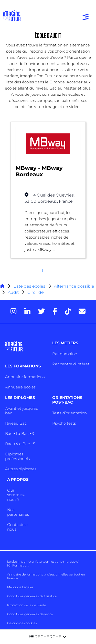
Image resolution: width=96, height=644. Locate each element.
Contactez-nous (18, 527)
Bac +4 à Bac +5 (20, 444)
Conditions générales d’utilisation (32, 596)
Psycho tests (64, 423)
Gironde (36, 292)
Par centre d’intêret (71, 364)
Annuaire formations (25, 377)
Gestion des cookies (22, 623)
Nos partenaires (18, 512)
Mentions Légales (20, 587)
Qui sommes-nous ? (16, 495)
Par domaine (65, 354)
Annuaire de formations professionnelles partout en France (46, 576)
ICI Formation (18, 565)
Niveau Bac (16, 423)
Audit (13, 292)
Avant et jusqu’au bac (22, 411)
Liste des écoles (29, 286)
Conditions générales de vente (30, 614)
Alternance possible (74, 286)
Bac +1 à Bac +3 (19, 433)
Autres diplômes (21, 469)
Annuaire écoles (20, 387)
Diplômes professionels (17, 456)
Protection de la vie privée (27, 605)
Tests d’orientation (70, 413)
